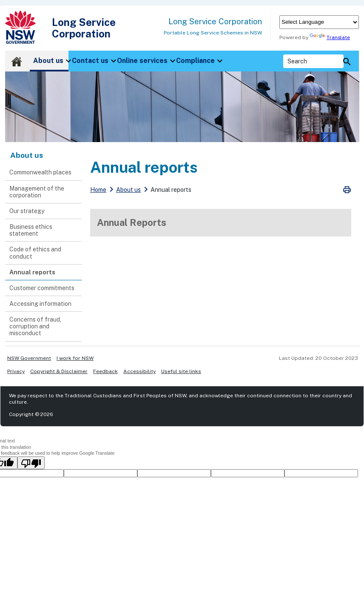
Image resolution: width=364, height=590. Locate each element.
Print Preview (347, 190)
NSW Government (29, 358)
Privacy (16, 371)
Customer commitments (42, 288)
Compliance (195, 61)
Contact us (90, 61)
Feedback (105, 371)
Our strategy (27, 211)
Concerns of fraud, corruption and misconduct (35, 326)
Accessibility (139, 371)
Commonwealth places (40, 172)
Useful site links (181, 371)
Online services (142, 61)
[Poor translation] (31, 463)
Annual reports (32, 272)
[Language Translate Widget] (319, 22)
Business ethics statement (31, 230)
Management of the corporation (37, 192)
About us (48, 61)
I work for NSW (75, 358)
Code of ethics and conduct (35, 253)
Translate (330, 37)
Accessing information (40, 304)
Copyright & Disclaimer (59, 371)
